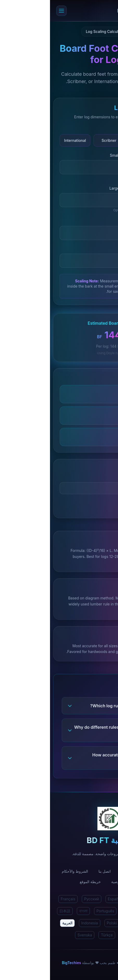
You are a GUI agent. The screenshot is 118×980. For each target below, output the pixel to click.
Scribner (59, 140)
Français (18, 899)
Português (55, 911)
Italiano (79, 911)
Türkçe (57, 935)
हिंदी (83, 899)
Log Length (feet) (94, 221)
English (101, 899)
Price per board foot (91, 477)
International (25, 140)
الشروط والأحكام (25, 871)
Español (65, 899)
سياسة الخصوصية (75, 882)
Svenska (35, 935)
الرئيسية (100, 871)
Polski (62, 923)
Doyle (93, 140)
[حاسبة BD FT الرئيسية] (64, 11)
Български (81, 935)
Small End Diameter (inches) (84, 155)
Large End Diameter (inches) (84, 188)
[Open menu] (11, 11)
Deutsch (101, 911)
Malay (81, 923)
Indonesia (40, 923)
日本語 (15, 911)
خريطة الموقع (40, 882)
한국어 (100, 923)
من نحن (77, 871)
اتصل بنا (55, 871)
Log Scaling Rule (94, 128)
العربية (17, 923)
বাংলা (33, 911)
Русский (42, 899)
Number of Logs (94, 249)
